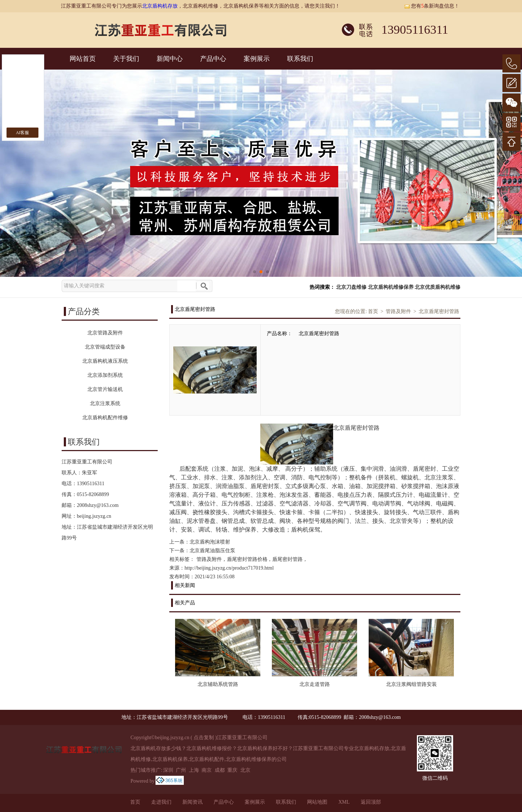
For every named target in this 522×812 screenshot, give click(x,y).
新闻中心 (170, 59)
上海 (194, 770)
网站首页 (83, 59)
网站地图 (317, 802)
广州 (181, 770)
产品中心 (213, 59)
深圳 (168, 770)
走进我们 (161, 802)
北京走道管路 (315, 684)
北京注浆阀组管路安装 (411, 684)
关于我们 (126, 59)
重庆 (232, 770)
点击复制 (204, 738)
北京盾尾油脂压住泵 (212, 551)
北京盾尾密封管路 (439, 311)
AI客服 (23, 133)
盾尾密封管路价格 (247, 559)
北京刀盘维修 (351, 287)
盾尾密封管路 (287, 559)
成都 (220, 770)
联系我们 (300, 59)
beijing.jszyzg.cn (94, 516)
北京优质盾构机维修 (438, 287)
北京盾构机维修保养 (391, 287)
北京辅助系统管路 (218, 684)
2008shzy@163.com (98, 505)
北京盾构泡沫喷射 (210, 542)
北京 (245, 770)
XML (344, 802)
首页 (373, 311)
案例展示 (257, 59)
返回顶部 (371, 802)
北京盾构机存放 (160, 6)
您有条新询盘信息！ (432, 6)
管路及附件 (398, 311)
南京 (207, 770)
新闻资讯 (192, 802)
